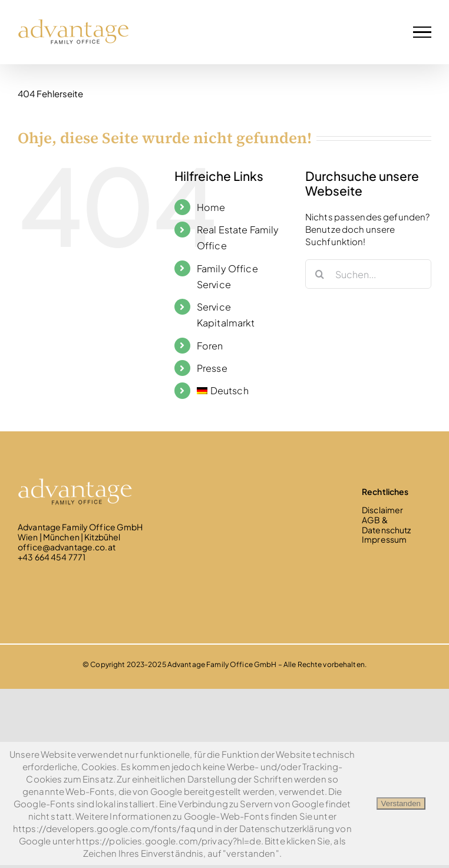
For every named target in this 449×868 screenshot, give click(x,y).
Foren (210, 346)
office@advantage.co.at (67, 547)
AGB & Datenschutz (386, 525)
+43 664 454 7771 (52, 557)
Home (211, 207)
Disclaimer (382, 510)
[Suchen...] (368, 274)
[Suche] (320, 274)
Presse (212, 368)
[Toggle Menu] (422, 32)
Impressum (384, 539)
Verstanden (401, 803)
